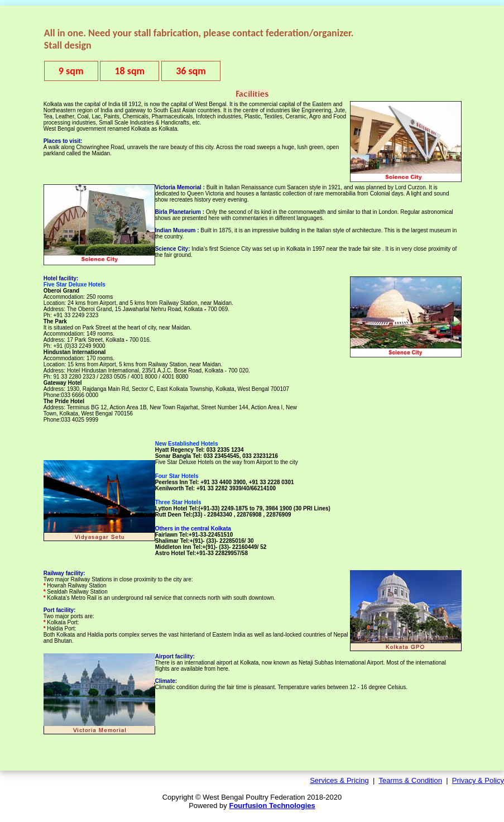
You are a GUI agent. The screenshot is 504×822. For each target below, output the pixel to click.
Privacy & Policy (478, 780)
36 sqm (191, 71)
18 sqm (129, 71)
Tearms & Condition (411, 780)
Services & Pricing (339, 780)
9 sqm (71, 71)
